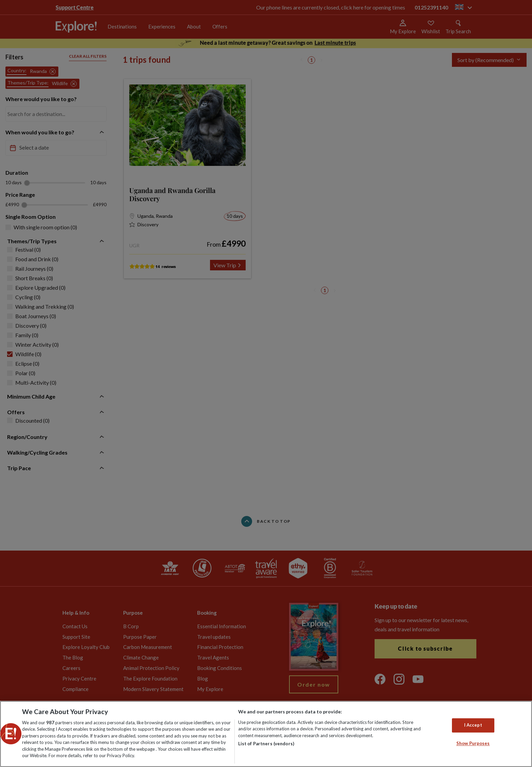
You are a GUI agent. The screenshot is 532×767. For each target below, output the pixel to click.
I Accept (473, 725)
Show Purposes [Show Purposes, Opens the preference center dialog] (473, 743)
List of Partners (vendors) (266, 744)
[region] (266, 734)
